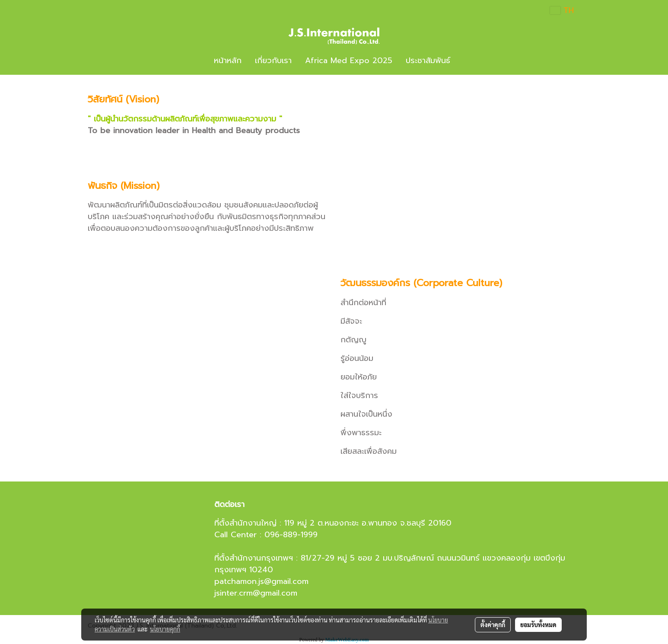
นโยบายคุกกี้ (165, 629)
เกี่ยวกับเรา (273, 61)
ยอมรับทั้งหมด (538, 625)
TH (562, 10)
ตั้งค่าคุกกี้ (493, 625)
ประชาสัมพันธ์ (428, 61)
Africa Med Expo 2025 (349, 61)
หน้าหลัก (228, 61)
